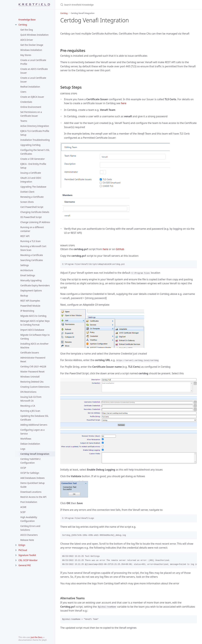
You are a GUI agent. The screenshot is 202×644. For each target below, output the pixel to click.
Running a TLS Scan (30, 241)
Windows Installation (31, 50)
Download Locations (31, 492)
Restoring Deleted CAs (32, 382)
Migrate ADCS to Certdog (33, 316)
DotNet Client (27, 192)
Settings (25, 265)
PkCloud (23, 550)
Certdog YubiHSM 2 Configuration (30, 461)
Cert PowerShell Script (32, 207)
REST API (25, 236)
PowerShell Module (30, 306)
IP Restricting (27, 311)
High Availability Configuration (29, 519)
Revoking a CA (28, 406)
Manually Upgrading (31, 280)
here (124, 103)
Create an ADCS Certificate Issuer (34, 71)
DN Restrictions (28, 392)
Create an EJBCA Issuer (32, 97)
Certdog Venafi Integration (35, 454)
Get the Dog (27, 30)
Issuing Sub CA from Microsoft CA (31, 399)
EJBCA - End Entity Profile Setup (33, 166)
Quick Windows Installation (34, 35)
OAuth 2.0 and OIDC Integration (31, 180)
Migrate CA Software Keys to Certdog (35, 337)
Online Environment (31, 107)
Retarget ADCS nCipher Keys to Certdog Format (35, 323)
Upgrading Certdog (30, 145)
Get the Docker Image (32, 45)
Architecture (27, 270)
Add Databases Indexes (33, 478)
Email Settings (28, 275)
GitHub (120, 249)
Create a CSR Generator (33, 159)
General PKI (25, 565)
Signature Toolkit (27, 555)
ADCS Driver (27, 40)
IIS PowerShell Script (31, 217)
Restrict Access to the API (33, 497)
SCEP (23, 512)
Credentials (26, 102)
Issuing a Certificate (31, 173)
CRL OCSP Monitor (28, 560)
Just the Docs (37, 637)
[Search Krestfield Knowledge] (98, 5)
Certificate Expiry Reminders (35, 285)
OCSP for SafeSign (30, 473)
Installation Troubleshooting (35, 140)
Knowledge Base (27, 20)
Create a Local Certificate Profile (33, 62)
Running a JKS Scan (30, 411)
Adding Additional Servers (34, 425)
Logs (23, 449)
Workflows (26, 439)
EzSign (22, 545)
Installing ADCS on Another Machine (34, 346)
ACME (23, 507)
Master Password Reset (32, 372)
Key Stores (26, 55)
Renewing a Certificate (32, 197)
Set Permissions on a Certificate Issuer (31, 114)
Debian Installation (30, 444)
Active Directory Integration (35, 126)
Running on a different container (32, 229)
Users (23, 92)
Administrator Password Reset (33, 360)
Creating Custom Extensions (35, 387)
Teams (24, 121)
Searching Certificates (32, 260)
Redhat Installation (30, 87)
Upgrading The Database (33, 187)
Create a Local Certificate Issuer (33, 80)
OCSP (23, 468)
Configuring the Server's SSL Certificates (35, 152)
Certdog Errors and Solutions (30, 528)
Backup (24, 296)
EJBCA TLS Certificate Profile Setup (35, 133)
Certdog (23, 25)
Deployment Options (31, 291)
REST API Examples (30, 301)
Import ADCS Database (32, 330)
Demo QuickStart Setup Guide (33, 485)
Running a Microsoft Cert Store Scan (33, 248)
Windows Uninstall (30, 377)
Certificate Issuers (30, 353)
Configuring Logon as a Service (32, 432)
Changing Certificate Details (35, 212)
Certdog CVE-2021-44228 (33, 366)
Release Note (27, 540)
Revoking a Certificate (32, 255)
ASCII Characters (29, 535)
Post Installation (29, 502)
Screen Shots (27, 202)
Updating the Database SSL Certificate (34, 418)
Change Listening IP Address (35, 222)
